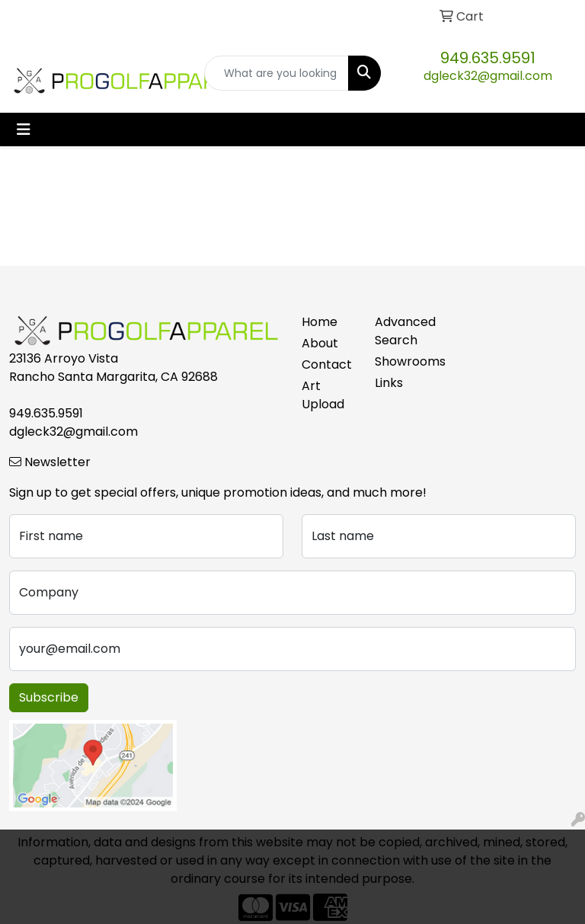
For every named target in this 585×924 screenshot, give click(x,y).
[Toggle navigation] (24, 129)
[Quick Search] (277, 73)
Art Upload (323, 395)
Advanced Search (402, 331)
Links (389, 383)
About (320, 343)
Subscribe (49, 697)
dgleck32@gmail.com (488, 76)
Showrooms (402, 361)
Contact (327, 364)
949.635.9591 (488, 58)
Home (320, 322)
